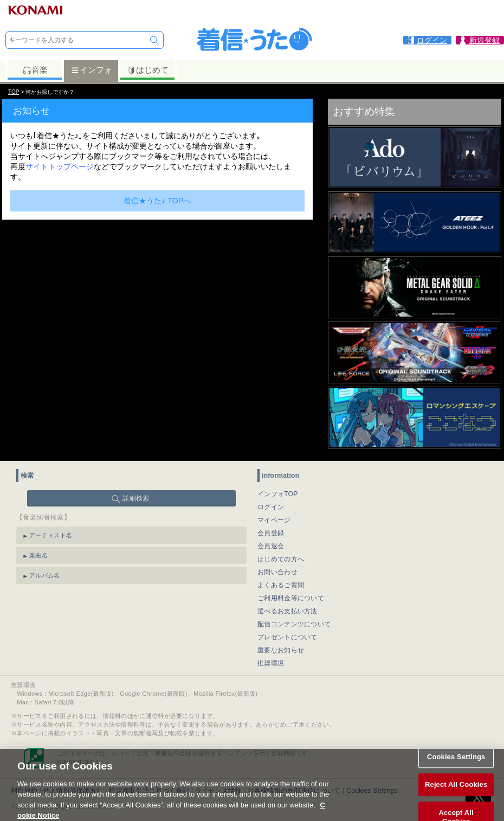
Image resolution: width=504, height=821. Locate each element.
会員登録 (271, 533)
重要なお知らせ (281, 650)
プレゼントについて (287, 637)
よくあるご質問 (281, 585)
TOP (14, 92)
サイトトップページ (60, 166)
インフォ (91, 70)
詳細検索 (136, 498)
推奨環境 (271, 663)
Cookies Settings (456, 763)
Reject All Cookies (456, 791)
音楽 (35, 70)
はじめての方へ (281, 559)
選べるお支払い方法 (287, 611)
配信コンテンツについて (294, 624)
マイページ (274, 520)
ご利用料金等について (291, 598)
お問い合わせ (277, 572)
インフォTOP (278, 494)
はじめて (148, 70)
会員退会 (271, 546)
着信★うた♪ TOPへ (157, 201)
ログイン (271, 507)
